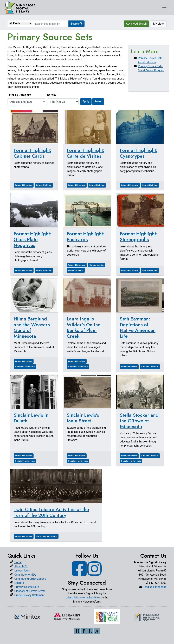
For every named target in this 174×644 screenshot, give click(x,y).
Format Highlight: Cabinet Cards (33, 153)
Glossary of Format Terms (30, 591)
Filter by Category (19, 95)
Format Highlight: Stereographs (139, 237)
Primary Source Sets (27, 587)
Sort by (52, 95)
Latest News (22, 571)
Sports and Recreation (47, 536)
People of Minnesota (25, 367)
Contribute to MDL (25, 575)
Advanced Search (136, 24)
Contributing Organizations (30, 579)
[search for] (51, 24)
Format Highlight (44, 185)
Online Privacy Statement (29, 595)
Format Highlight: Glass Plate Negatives (33, 239)
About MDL (21, 566)
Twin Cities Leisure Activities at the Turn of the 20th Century (51, 512)
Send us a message (155, 587)
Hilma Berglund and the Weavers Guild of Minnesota (32, 327)
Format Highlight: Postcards (86, 237)
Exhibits (19, 583)
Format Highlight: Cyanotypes (139, 153)
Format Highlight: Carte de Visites (86, 153)
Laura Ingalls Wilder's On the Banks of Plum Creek (84, 327)
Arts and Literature (24, 185)
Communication (97, 265)
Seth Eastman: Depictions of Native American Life (138, 327)
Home (18, 562)
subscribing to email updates (83, 598)
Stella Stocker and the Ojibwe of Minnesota (139, 421)
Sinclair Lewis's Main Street (83, 418)
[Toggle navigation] (164, 8)
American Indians (129, 367)
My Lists (159, 24)
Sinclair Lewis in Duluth (31, 418)
